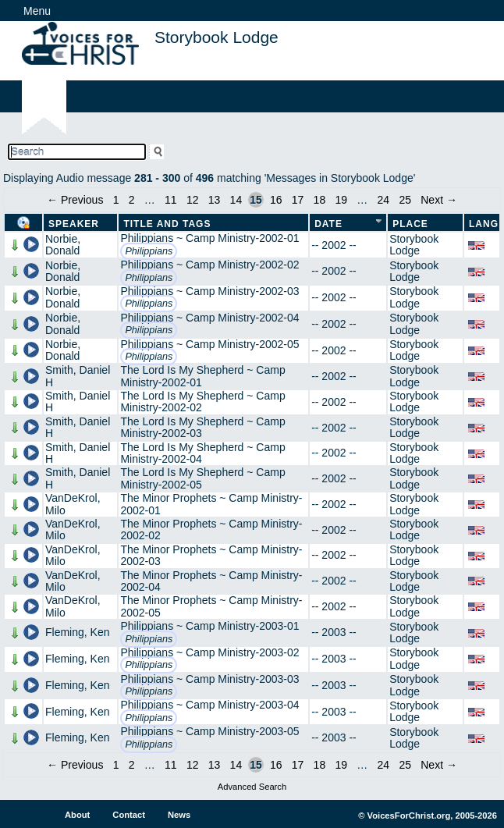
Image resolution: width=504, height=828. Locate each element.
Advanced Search (252, 787)
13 (215, 200)
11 (171, 200)
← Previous (75, 200)
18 (320, 200)
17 (298, 200)
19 (341, 200)
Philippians (149, 251)
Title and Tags (167, 224)
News (179, 815)
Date (328, 224)
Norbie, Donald (63, 245)
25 (405, 200)
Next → (439, 200)
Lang (484, 224)
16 (276, 200)
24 (384, 200)
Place (410, 224)
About (77, 815)
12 (193, 200)
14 (236, 200)
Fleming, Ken (77, 632)
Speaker (74, 224)
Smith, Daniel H (78, 376)
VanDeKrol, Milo (73, 504)
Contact (129, 815)
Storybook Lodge (414, 245)
